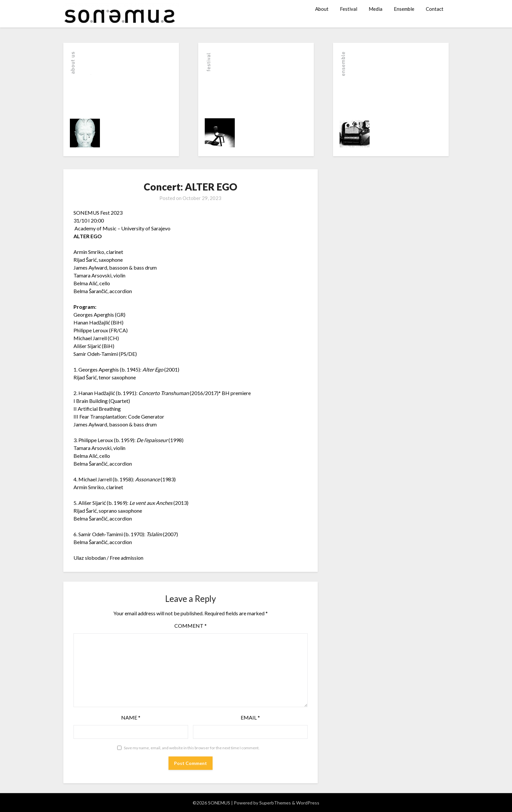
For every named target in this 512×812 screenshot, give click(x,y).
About (322, 9)
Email (250, 717)
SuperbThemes (275, 803)
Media (376, 9)
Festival (349, 9)
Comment (191, 626)
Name (131, 717)
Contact (435, 9)
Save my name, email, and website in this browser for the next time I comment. (192, 748)
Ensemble (404, 9)
